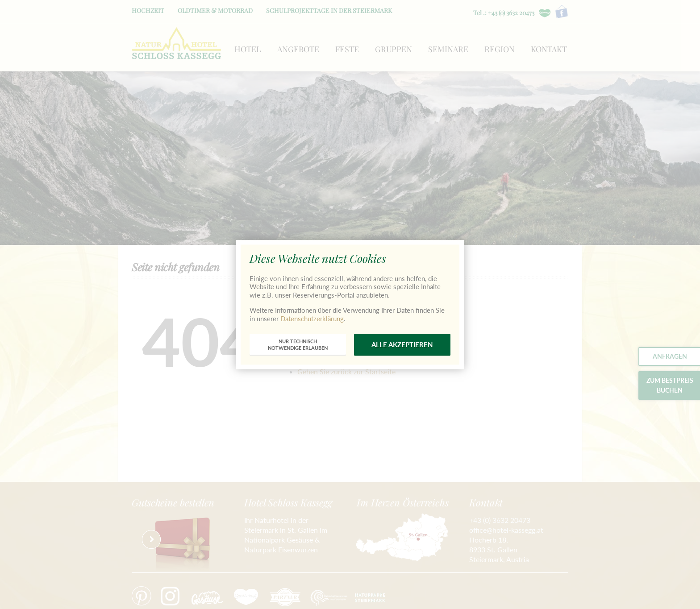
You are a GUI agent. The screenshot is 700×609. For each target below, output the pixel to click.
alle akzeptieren (402, 344)
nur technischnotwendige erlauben (298, 345)
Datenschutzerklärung (312, 319)
